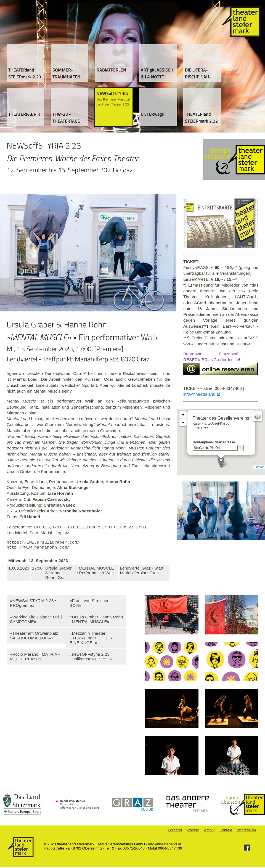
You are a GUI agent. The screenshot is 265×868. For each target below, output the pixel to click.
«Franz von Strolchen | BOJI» (91, 604)
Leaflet (259, 467)
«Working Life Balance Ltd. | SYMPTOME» (36, 620)
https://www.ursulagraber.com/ (43, 543)
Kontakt (226, 831)
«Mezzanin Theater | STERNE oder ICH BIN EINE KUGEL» (91, 639)
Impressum (247, 831)
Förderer (175, 831)
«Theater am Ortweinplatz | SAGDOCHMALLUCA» (35, 637)
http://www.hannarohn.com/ (38, 548)
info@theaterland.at (165, 845)
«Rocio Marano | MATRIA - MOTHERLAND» (35, 658)
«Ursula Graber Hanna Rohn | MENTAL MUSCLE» (96, 620)
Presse (193, 831)
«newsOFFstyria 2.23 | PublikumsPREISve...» (91, 658)
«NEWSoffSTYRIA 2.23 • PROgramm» (33, 604)
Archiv (209, 831)
